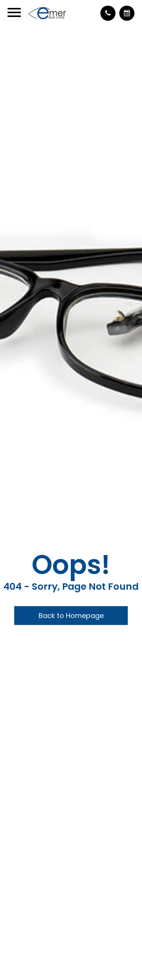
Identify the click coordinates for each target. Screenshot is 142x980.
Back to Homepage (71, 616)
